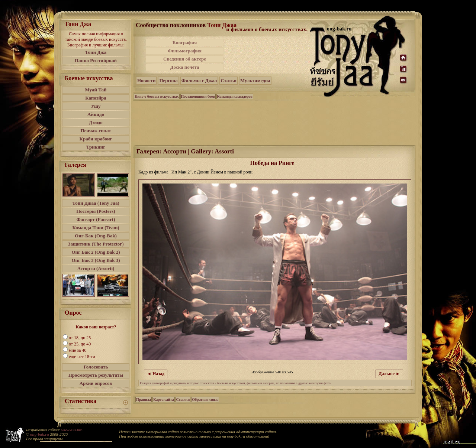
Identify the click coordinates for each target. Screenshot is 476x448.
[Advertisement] (267, 55)
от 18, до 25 (80, 338)
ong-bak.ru (39, 434)
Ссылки (183, 400)
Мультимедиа (255, 80)
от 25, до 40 (80, 344)
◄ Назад (156, 374)
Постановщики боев (198, 96)
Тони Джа (96, 52)
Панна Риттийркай (96, 60)
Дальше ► (389, 374)
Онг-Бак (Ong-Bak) (96, 236)
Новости (146, 80)
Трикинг (96, 147)
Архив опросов (96, 383)
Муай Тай (96, 90)
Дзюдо (96, 122)
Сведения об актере (185, 59)
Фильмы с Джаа (199, 80)
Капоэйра (96, 98)
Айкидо (96, 114)
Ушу (96, 106)
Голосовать (96, 367)
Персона (168, 80)
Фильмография (185, 51)
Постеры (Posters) (96, 211)
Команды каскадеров (235, 96)
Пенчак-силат (96, 131)
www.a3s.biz (72, 430)
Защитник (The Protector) (96, 244)
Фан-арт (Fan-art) (96, 219)
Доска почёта (184, 67)
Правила (144, 400)
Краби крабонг (96, 139)
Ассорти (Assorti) (96, 268)
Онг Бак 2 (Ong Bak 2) (96, 252)
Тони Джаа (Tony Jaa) (96, 203)
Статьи (229, 80)
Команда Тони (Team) (96, 228)
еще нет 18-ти (82, 357)
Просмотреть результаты (96, 375)
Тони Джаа (222, 25)
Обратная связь (205, 400)
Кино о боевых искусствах (157, 96)
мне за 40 (78, 350)
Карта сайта (163, 400)
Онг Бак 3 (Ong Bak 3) (96, 260)
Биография (185, 43)
